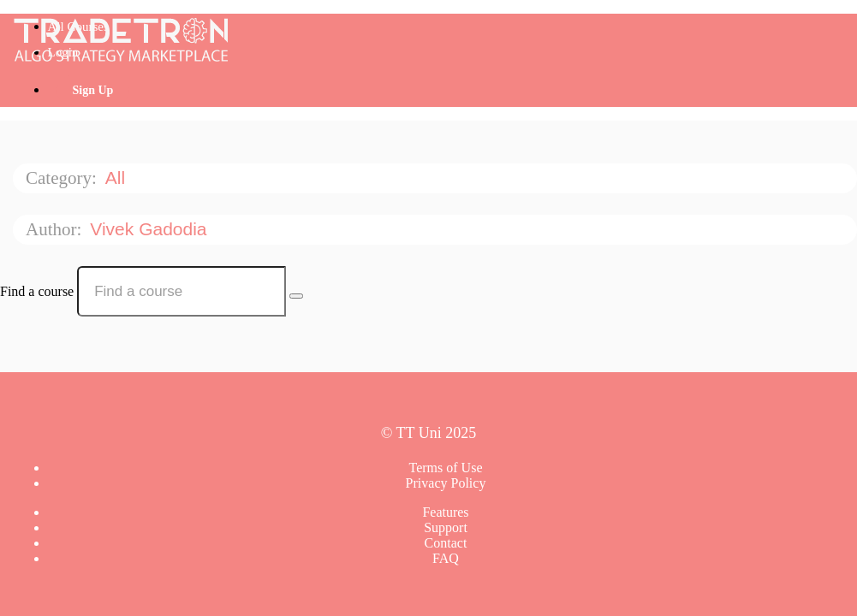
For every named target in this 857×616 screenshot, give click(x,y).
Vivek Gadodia (151, 229)
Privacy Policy (446, 483)
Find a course (37, 291)
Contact (446, 543)
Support (446, 527)
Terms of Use (446, 468)
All (118, 178)
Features (445, 512)
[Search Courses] (296, 296)
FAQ (446, 558)
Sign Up (93, 90)
